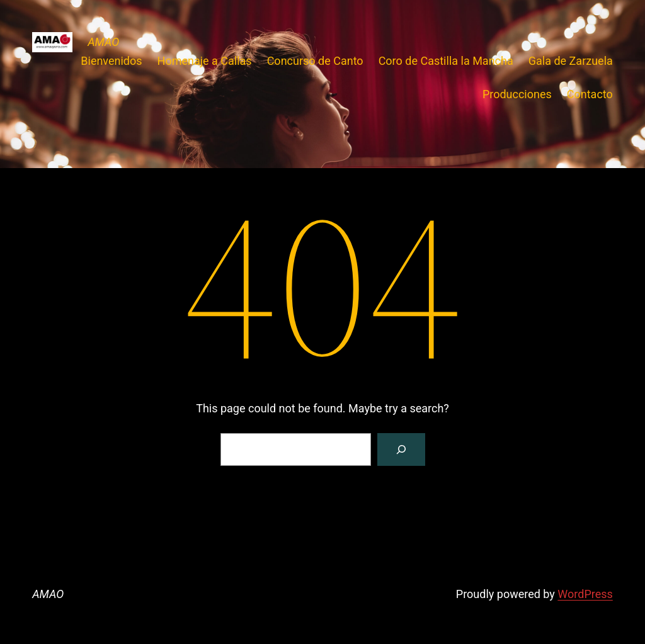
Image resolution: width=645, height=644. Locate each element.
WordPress (585, 594)
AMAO (103, 42)
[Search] (401, 449)
